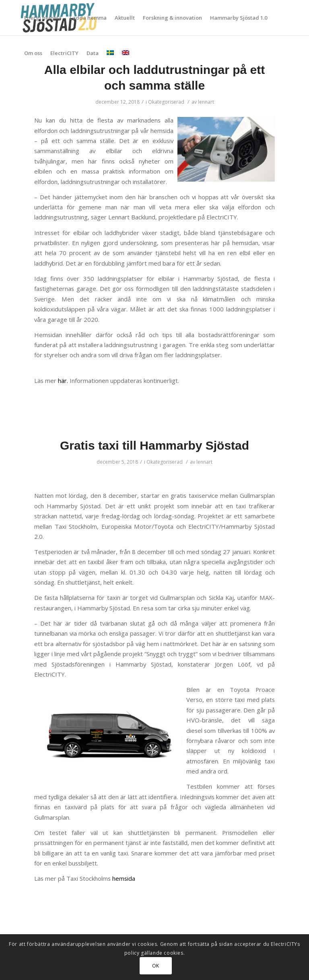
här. (63, 381)
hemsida (124, 878)
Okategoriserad (166, 102)
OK (156, 966)
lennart (206, 102)
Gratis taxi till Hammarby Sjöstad (154, 445)
